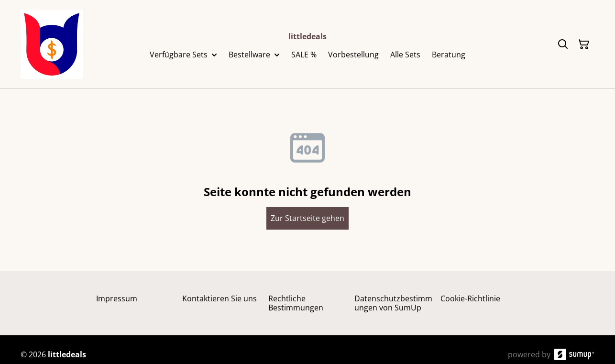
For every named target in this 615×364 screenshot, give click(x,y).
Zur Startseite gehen (307, 218)
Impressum (117, 298)
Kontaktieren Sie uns (220, 298)
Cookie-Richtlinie (470, 298)
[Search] (563, 44)
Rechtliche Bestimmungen (296, 303)
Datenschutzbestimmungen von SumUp (393, 303)
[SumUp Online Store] (574, 354)
